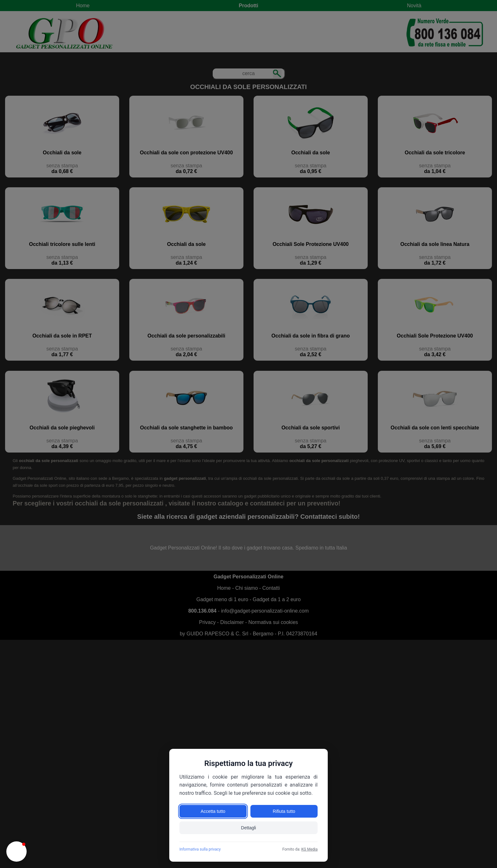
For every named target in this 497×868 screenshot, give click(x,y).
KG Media (309, 849)
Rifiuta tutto (284, 811)
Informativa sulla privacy (200, 849)
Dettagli (248, 828)
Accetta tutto (213, 811)
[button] (16, 852)
